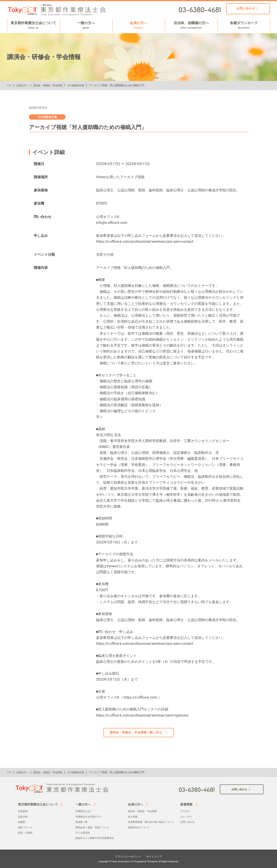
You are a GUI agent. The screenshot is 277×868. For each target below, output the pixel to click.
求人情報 (133, 817)
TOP (10, 85)
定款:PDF (23, 817)
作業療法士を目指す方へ (90, 817)
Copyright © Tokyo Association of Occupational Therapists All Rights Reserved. (139, 861)
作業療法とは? (84, 811)
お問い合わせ (188, 822)
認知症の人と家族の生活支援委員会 (97, 838)
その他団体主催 (80, 85)
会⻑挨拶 (23, 811)
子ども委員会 (83, 833)
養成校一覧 (82, 822)
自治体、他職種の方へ (191, 25)
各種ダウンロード (244, 25)
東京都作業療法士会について (33, 25)
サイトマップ (156, 856)
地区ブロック (26, 827)
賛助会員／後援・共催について (94, 827)
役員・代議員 (26, 833)
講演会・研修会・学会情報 (50, 85)
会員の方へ (139, 25)
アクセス (186, 811)
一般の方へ (86, 25)
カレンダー (187, 817)
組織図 (22, 822)
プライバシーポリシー (127, 856)
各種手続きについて (140, 832)
